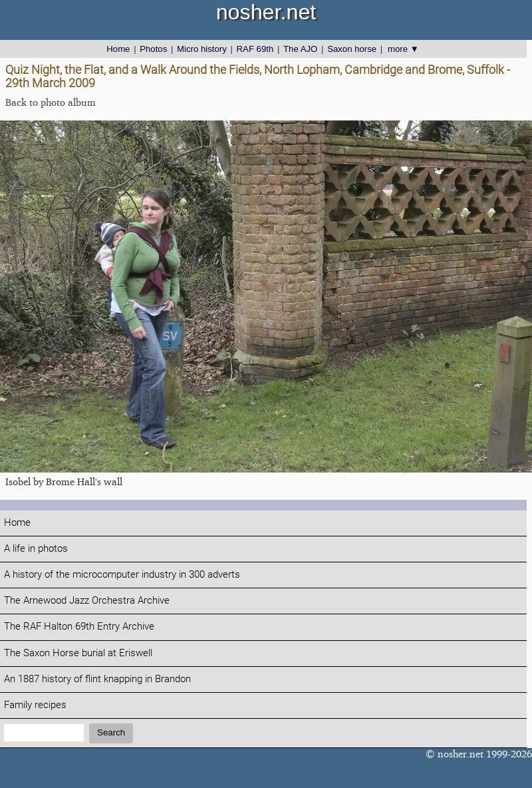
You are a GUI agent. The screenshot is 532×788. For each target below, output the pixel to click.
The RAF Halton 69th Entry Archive (79, 627)
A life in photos (36, 549)
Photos (153, 49)
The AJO (300, 49)
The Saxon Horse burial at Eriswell (78, 653)
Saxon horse (352, 49)
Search (111, 732)
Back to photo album (51, 102)
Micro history (202, 49)
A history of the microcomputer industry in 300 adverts (122, 575)
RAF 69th (255, 49)
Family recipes (35, 705)
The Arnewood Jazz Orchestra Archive (87, 601)
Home (118, 49)
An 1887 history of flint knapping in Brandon (97, 679)
